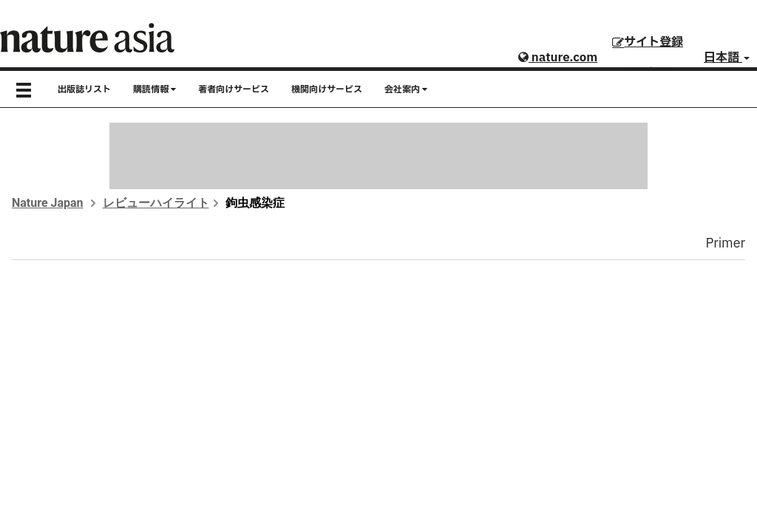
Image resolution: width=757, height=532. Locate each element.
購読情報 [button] (155, 89)
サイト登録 (648, 42)
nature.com (558, 58)
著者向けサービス (234, 89)
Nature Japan (48, 203)
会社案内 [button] (406, 89)
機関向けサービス (327, 89)
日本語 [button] (727, 58)
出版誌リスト (84, 89)
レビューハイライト (156, 203)
